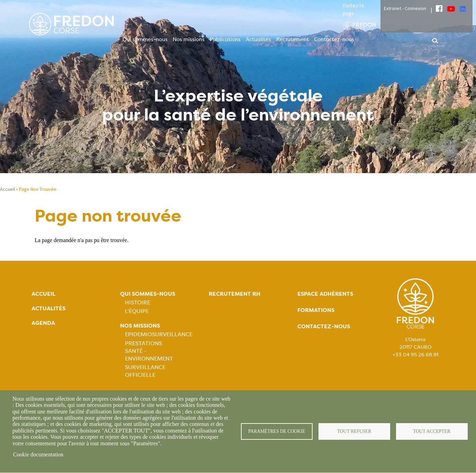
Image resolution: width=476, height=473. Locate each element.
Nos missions (189, 39)
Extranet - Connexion (405, 8)
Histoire (138, 302)
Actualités (258, 39)
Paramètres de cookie (277, 431)
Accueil (7, 189)
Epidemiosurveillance (159, 334)
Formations (316, 310)
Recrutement (293, 39)
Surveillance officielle (145, 371)
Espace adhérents (325, 294)
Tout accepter (432, 431)
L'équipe (137, 311)
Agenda (43, 323)
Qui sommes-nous (145, 39)
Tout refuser (354, 431)
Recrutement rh (235, 294)
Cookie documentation (38, 454)
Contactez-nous (334, 39)
